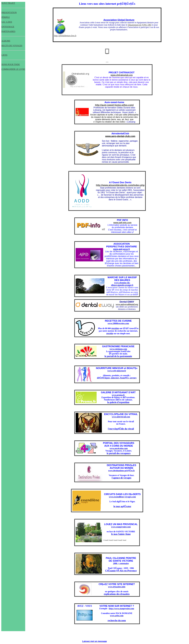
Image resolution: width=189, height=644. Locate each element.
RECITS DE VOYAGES (12, 46)
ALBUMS (6, 41)
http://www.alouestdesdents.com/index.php (120, 185)
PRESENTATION (9, 13)
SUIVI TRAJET (8, 3)
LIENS (4, 55)
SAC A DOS (7, 22)
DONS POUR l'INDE (11, 64)
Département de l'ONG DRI (140, 25)
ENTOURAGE (8, 27)
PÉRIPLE (6, 17)
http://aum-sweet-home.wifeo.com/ (114, 105)
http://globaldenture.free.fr (65, 36)
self (90, 229)
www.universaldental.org (127, 304)
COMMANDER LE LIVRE (13, 69)
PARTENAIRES (8, 31)
